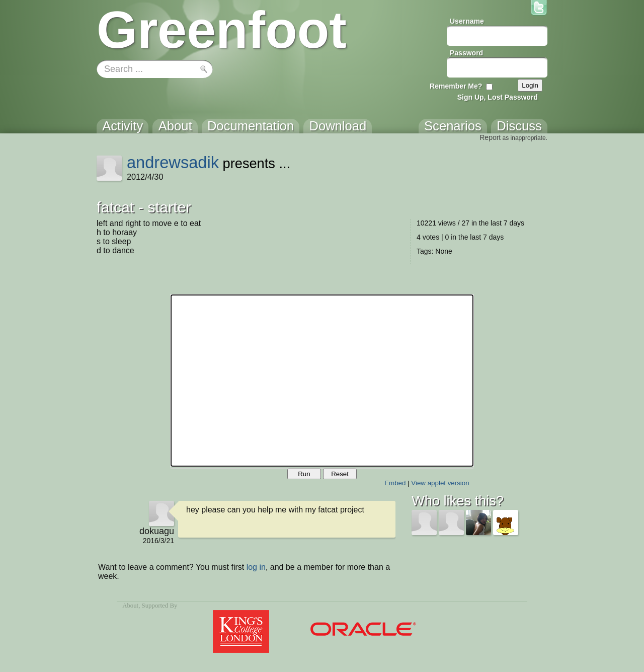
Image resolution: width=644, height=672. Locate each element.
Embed (395, 483)
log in (256, 567)
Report (490, 137)
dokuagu (157, 531)
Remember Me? (456, 86)
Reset (340, 474)
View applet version (440, 483)
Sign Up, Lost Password (498, 97)
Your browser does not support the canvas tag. (322, 381)
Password (466, 53)
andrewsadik (173, 162)
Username (467, 21)
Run (304, 474)
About (130, 606)
